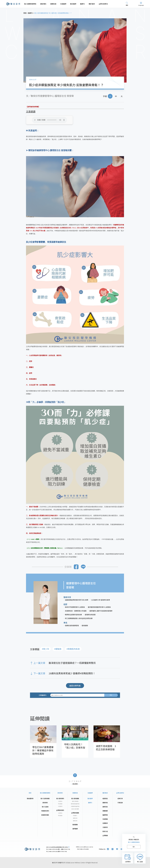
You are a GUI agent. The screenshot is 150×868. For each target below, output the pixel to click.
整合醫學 (73, 4)
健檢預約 (43, 4)
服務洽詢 (75, 818)
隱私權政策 (30, 798)
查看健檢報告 (45, 815)
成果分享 (120, 798)
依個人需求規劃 (75, 809)
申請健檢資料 (45, 811)
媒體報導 (105, 811)
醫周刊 (82, 4)
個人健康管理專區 (30, 4)
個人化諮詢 (45, 807)
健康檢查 (53, 4)
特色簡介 (75, 815)
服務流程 (75, 821)
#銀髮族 (58, 649)
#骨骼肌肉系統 (73, 649)
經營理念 (105, 798)
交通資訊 (105, 827)
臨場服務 (75, 825)
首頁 (30, 793)
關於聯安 (92, 4)
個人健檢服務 (75, 798)
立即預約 (60, 801)
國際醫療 (75, 829)
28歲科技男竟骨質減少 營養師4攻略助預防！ (72, 673)
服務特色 (105, 803)
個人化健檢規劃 (45, 798)
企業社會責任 (103, 4)
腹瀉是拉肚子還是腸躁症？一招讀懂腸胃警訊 (72, 663)
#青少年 (46, 649)
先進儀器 (105, 819)
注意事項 (60, 806)
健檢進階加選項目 (75, 804)
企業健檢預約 (60, 810)
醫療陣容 (105, 815)
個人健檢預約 (60, 798)
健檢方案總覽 (75, 801)
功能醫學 (63, 4)
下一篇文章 (39, 673)
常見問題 (60, 804)
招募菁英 (105, 823)
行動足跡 (120, 803)
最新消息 (105, 807)
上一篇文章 (39, 663)
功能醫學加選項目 (75, 806)
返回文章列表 (75, 686)
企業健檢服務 (75, 813)
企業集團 (105, 835)
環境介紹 (105, 831)
